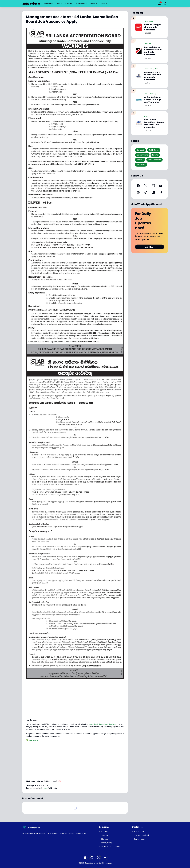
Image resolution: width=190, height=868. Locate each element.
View (46, 788)
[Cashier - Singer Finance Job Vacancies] (139, 27)
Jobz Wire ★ (31, 4)
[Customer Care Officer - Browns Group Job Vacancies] (139, 76)
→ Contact (103, 835)
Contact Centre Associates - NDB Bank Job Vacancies (153, 51)
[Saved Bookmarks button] (165, 4)
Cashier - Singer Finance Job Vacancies (152, 27)
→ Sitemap (103, 839)
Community (81, 4)
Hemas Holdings (150, 94)
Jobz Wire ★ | (90, 863)
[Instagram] (153, 186)
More (104, 4)
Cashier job (148, 21)
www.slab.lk (94, 724)
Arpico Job (148, 116)
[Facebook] (138, 186)
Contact (69, 4)
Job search (48, 4)
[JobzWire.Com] (32, 828)
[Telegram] (161, 192)
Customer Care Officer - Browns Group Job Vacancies (152, 76)
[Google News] (138, 192)
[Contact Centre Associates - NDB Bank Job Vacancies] (139, 51)
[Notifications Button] (159, 4)
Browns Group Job (151, 69)
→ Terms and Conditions (109, 847)
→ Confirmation (139, 839)
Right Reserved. (105, 863)
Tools (94, 4)
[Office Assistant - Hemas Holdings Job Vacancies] (139, 100)
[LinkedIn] (153, 192)
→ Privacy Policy (105, 843)
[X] (146, 186)
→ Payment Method (140, 835)
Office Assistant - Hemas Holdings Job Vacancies (153, 100)
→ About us (103, 831)
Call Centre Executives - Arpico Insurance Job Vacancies (154, 124)
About (59, 4)
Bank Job (148, 44)
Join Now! (150, 247)
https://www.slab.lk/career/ (109, 724)
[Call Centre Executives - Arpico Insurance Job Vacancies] (139, 123)
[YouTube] (161, 186)
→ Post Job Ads (138, 831)
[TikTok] (146, 192)
